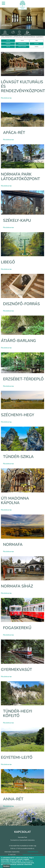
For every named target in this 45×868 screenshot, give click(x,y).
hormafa (8, 786)
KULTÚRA (36, 44)
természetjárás (9, 295)
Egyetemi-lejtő (17, 757)
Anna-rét (13, 799)
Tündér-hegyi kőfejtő (18, 713)
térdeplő (35, 362)
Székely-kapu (17, 220)
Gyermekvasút (16, 670)
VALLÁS (8, 47)
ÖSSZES (36, 47)
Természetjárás (23, 120)
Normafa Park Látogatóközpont (20, 177)
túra (35, 291)
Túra (8, 120)
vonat (22, 657)
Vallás (8, 362)
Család (8, 156)
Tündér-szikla (18, 457)
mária (35, 366)
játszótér (35, 786)
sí (8, 744)
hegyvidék (22, 71)
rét (35, 790)
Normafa (13, 545)
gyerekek (22, 615)
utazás (35, 657)
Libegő (8, 262)
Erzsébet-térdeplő (23, 379)
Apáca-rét (14, 133)
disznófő (22, 291)
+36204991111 (33, 852)
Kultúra (35, 160)
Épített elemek (8, 165)
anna (22, 790)
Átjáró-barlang (18, 341)
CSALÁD (8, 41)
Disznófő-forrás (21, 304)
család (35, 402)
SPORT (22, 41)
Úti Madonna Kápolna (15, 501)
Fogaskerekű (17, 628)
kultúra (8, 71)
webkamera (5, 33)
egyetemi (22, 744)
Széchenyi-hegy (18, 415)
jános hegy (35, 328)
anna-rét (8, 790)
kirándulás (22, 295)
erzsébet (22, 362)
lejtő (35, 744)
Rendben (6, 866)
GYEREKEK (8, 44)
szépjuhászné (8, 332)
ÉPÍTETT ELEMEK (22, 47)
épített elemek (35, 72)
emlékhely (22, 366)
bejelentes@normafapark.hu (33, 855)
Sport (22, 156)
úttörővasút (22, 652)
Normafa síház (17, 586)
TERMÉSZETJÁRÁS (22, 44)
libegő (22, 253)
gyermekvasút (8, 657)
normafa (8, 124)
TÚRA (37, 41)
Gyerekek (8, 160)
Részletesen (6, 98)
